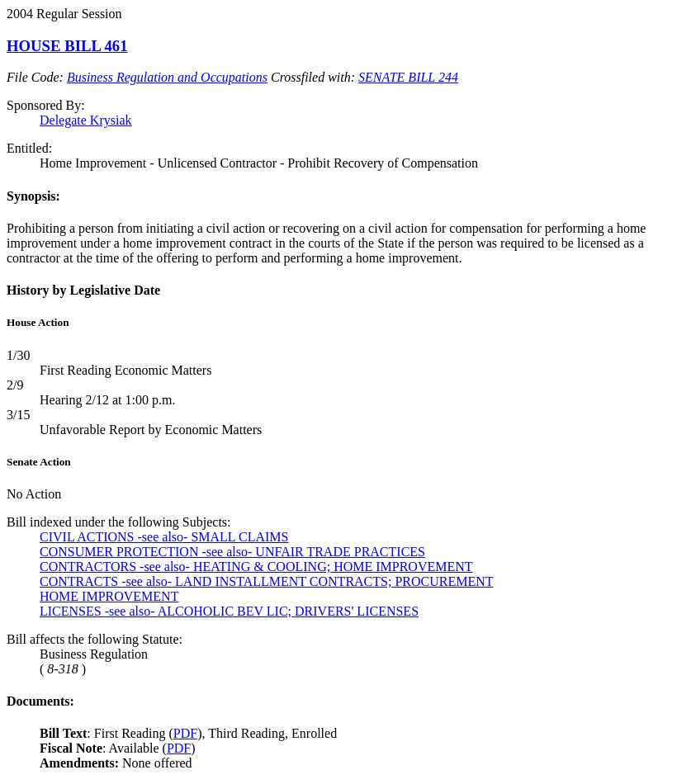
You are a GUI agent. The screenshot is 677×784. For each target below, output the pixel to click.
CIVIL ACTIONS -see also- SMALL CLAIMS (164, 537)
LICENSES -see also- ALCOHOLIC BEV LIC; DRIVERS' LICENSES (229, 611)
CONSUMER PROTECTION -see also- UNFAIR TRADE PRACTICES (232, 552)
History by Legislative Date (83, 290)
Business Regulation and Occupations (167, 77)
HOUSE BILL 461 (67, 46)
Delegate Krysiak (86, 120)
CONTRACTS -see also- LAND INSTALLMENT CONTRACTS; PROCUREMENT (267, 581)
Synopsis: (33, 196)
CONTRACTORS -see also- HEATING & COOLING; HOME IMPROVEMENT (256, 567)
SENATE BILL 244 (408, 77)
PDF (185, 733)
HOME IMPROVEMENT (109, 596)
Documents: (40, 701)
